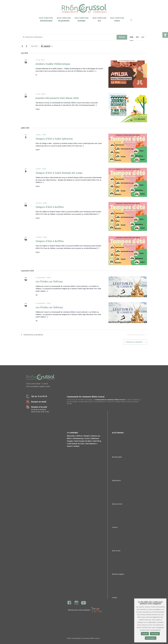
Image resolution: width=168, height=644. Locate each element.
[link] (165, 35)
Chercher (122, 37)
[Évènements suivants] (26, 46)
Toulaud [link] (76, 446)
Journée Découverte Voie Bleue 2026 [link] (57, 98)
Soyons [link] (69, 446)
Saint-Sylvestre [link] (91, 444)
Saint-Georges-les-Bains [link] (83, 441)
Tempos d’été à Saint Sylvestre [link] (54, 139)
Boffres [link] (79, 436)
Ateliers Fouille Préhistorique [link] (53, 64)
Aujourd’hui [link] (34, 46)
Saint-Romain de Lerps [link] (76, 444)
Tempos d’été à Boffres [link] (50, 207)
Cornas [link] (87, 439)
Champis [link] (87, 436)
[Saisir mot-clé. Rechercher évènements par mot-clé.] (69, 37)
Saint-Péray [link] (97, 441)
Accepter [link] (145, 634)
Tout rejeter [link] (155, 634)
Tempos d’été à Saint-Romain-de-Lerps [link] (59, 173)
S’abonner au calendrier (134, 342)
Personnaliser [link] (151, 638)
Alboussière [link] (71, 436)
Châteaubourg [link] (78, 439)
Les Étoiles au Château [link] (49, 282)
